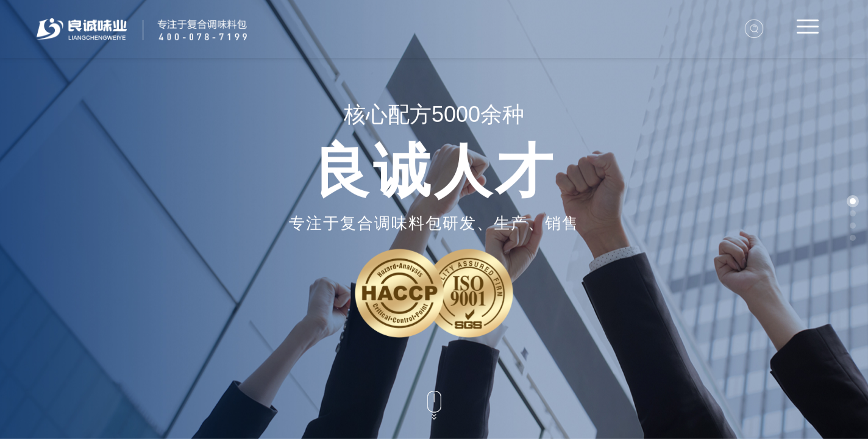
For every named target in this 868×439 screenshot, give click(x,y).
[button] (853, 201)
